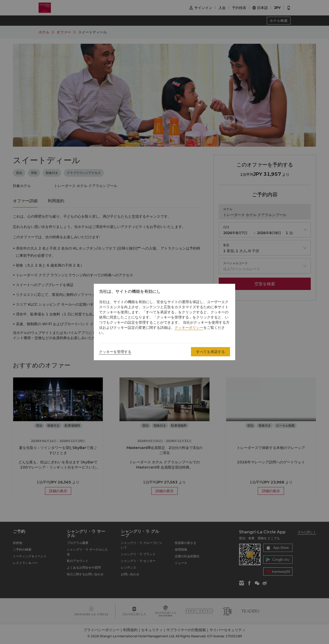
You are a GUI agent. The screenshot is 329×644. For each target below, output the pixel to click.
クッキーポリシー (189, 328)
